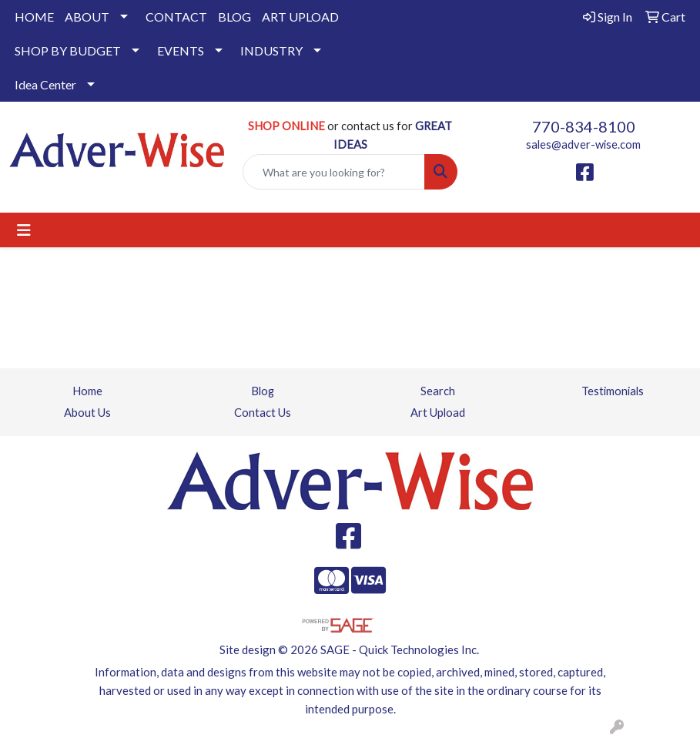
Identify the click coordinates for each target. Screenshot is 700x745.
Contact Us (263, 413)
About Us (87, 413)
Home (87, 391)
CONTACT (176, 17)
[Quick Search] (334, 172)
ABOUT (87, 17)
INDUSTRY (271, 50)
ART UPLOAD (300, 17)
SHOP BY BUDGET (68, 50)
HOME (34, 17)
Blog (263, 391)
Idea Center (45, 84)
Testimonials (613, 391)
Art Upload (438, 413)
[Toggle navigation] (24, 230)
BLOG (234, 17)
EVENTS (181, 50)
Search (438, 391)
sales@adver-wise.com (583, 144)
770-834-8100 (584, 126)
